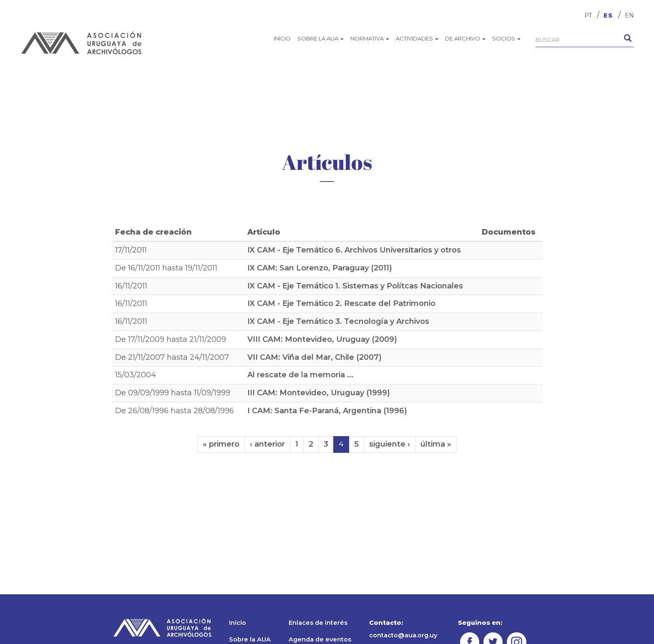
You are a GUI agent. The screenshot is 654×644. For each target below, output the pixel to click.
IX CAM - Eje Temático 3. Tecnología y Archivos (338, 321)
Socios (506, 38)
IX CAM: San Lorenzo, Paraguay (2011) (320, 268)
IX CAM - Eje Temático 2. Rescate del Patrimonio (341, 303)
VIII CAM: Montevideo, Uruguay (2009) (322, 339)
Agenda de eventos (320, 639)
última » (436, 444)
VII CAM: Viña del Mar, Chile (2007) (314, 357)
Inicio (282, 38)
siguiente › (390, 444)
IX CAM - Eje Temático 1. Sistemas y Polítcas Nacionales (355, 286)
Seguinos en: (480, 623)
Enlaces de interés (318, 623)
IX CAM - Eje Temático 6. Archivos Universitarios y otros (354, 250)
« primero (221, 444)
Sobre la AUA (321, 38)
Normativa (370, 38)
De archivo (465, 38)
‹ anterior (267, 444)
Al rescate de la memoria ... (300, 375)
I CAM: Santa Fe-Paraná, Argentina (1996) (327, 411)
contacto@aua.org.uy (403, 635)
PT (588, 15)
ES (608, 15)
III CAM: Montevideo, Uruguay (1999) (319, 393)
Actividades (417, 38)
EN (629, 15)
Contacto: (386, 623)
